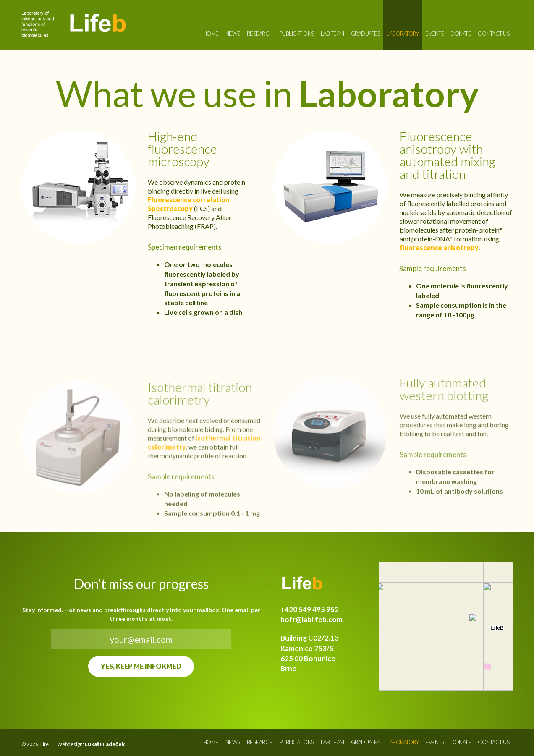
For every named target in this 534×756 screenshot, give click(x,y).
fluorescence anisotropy (439, 247)
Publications (297, 34)
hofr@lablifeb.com (311, 619)
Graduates (366, 34)
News (233, 34)
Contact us (493, 34)
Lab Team (332, 34)
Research (260, 34)
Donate (461, 34)
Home (211, 34)
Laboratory (403, 34)
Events (435, 34)
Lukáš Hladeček (105, 744)
